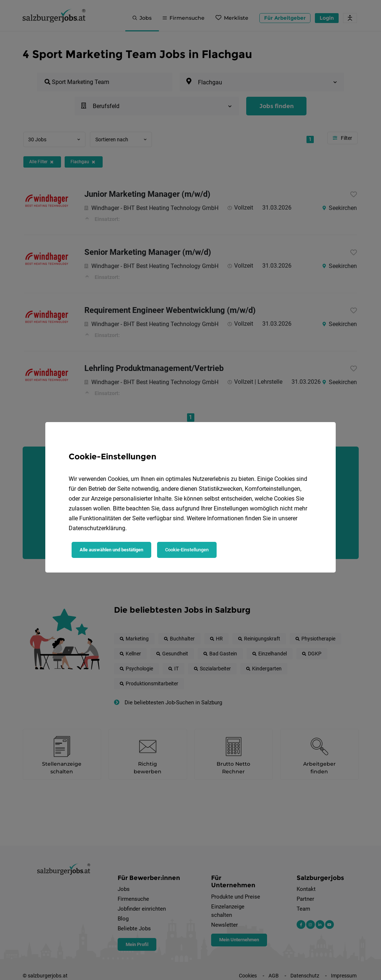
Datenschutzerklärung (97, 528)
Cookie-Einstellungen (187, 550)
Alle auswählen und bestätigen (111, 550)
